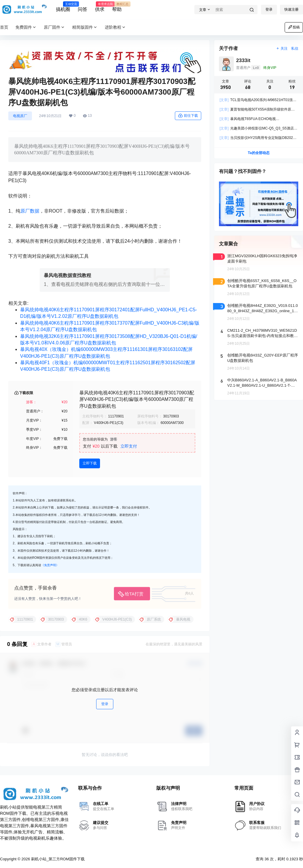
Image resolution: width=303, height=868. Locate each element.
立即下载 (90, 463)
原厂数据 (30, 211)
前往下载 (188, 116)
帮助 (117, 7)
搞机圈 (63, 7)
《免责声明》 (50, 565)
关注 (282, 48)
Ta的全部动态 (258, 153)
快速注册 (291, 9)
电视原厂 (20, 116)
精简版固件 (85, 27)
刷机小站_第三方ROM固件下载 (57, 859)
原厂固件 (54, 27)
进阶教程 (115, 27)
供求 (100, 7)
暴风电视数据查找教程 (67, 275)
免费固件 (26, 27)
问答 (83, 9)
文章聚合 (228, 244)
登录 (269, 9)
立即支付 (129, 446)
